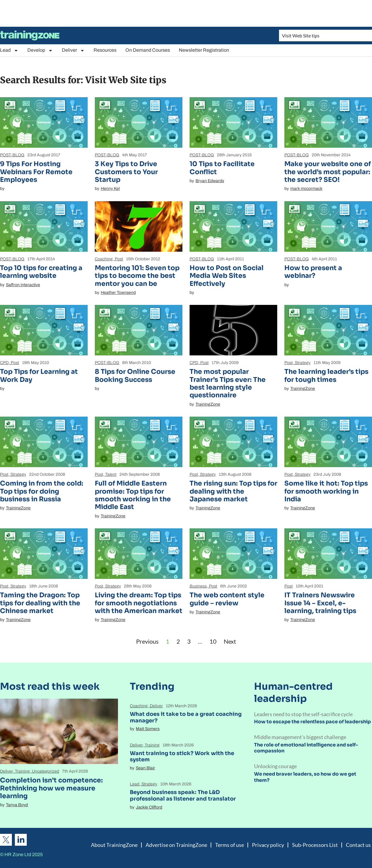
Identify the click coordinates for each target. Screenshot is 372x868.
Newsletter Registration (204, 50)
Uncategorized (45, 771)
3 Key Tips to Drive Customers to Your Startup (126, 172)
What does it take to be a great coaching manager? (186, 717)
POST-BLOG (12, 155)
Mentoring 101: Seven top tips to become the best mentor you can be (137, 276)
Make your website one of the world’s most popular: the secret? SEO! (328, 172)
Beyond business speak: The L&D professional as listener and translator (183, 795)
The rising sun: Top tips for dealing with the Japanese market (233, 491)
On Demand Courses (148, 50)
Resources (105, 50)
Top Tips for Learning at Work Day (39, 375)
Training (22, 771)
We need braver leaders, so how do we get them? (305, 777)
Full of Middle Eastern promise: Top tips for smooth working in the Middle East (133, 495)
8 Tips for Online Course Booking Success (135, 375)
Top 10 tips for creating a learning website (41, 272)
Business (198, 586)
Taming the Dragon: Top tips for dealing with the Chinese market (40, 603)
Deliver (73, 50)
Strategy (303, 363)
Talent (111, 474)
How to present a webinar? (313, 272)
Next (230, 641)
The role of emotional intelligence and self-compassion (306, 748)
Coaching (104, 259)
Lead (9, 50)
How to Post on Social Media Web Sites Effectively (227, 276)
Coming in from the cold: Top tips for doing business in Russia (42, 491)
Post (119, 259)
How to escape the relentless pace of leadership (312, 722)
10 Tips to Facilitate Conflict (222, 168)
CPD (4, 363)
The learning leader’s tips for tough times (326, 375)
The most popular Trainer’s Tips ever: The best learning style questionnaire (228, 383)
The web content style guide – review (227, 599)
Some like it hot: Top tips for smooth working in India (326, 491)
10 (213, 641)
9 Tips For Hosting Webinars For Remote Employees (36, 172)
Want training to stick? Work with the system (182, 757)
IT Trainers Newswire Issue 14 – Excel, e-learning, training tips (320, 603)
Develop (40, 50)
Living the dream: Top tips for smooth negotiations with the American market (139, 603)
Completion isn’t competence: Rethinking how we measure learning (51, 788)
